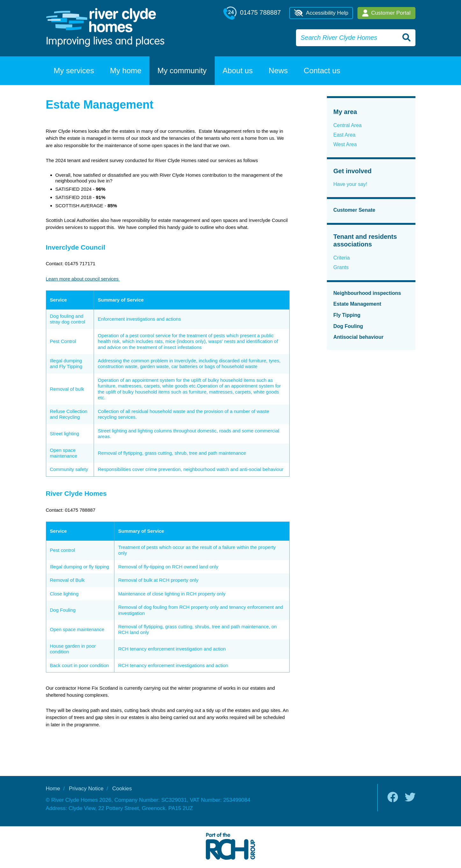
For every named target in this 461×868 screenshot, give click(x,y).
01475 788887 (252, 13)
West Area (345, 144)
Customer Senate (354, 210)
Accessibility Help (321, 13)
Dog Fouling (348, 326)
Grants (341, 267)
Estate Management (357, 304)
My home (126, 71)
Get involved (352, 171)
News (278, 71)
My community (182, 71)
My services (74, 71)
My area (345, 112)
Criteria (342, 258)
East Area (344, 135)
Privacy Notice (86, 789)
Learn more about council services (83, 279)
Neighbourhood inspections (367, 293)
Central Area (347, 125)
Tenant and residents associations (365, 241)
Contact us (322, 71)
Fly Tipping (347, 315)
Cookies (122, 789)
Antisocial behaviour (358, 337)
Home (53, 789)
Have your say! (350, 184)
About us (238, 71)
